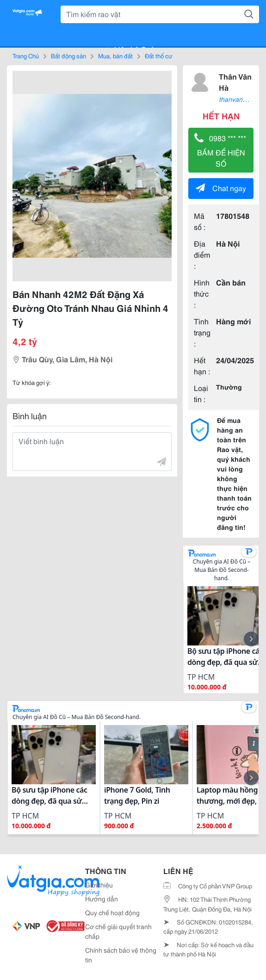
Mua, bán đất (115, 56)
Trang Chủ (26, 56)
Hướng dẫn (102, 899)
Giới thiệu (99, 885)
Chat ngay (221, 188)
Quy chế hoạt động (112, 912)
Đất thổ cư (159, 56)
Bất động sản (68, 56)
